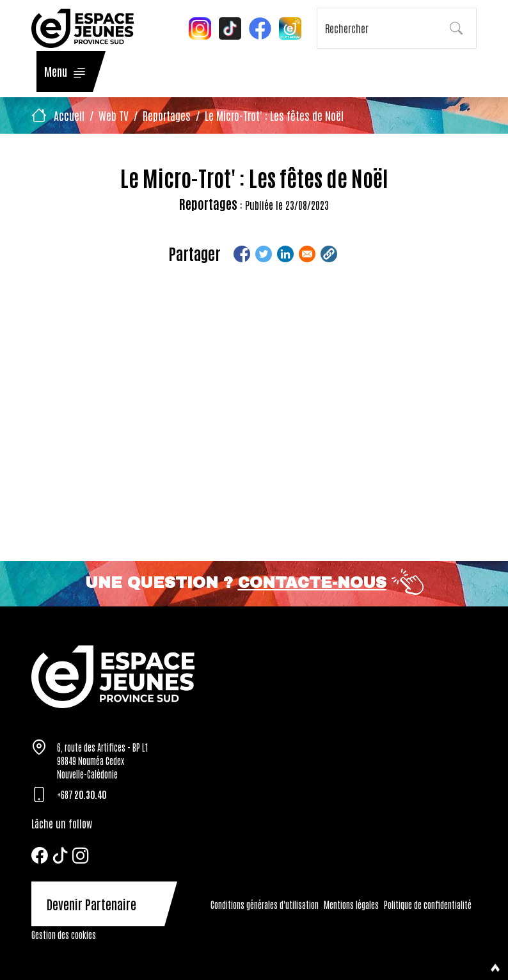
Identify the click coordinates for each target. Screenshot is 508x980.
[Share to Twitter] (264, 254)
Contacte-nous (312, 583)
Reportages (167, 115)
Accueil (69, 115)
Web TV (114, 115)
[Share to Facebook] (242, 254)
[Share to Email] (307, 254)
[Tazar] (254, 676)
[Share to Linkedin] (285, 254)
